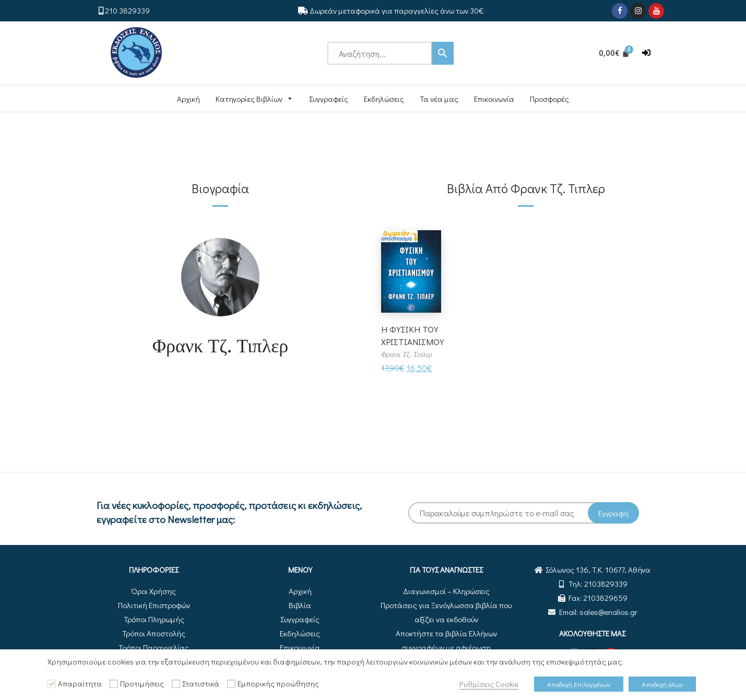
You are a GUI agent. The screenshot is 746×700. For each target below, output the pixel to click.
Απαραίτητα (80, 684)
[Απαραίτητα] (52, 684)
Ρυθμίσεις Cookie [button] (489, 684)
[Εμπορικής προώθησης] (231, 684)
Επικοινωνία (494, 99)
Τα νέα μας (439, 99)
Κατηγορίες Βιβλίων (254, 99)
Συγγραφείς (329, 99)
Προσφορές (549, 99)
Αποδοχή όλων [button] (662, 684)
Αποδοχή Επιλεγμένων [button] (579, 684)
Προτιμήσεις (142, 684)
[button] (646, 53)
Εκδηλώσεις (384, 99)
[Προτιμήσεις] (114, 684)
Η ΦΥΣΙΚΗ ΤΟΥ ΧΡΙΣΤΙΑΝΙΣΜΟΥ (414, 335)
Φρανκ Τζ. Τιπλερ (221, 345)
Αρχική (188, 99)
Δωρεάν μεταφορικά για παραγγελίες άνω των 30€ (396, 10)
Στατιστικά (201, 684)
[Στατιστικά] (176, 684)
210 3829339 (127, 10)
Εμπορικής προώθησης (278, 684)
